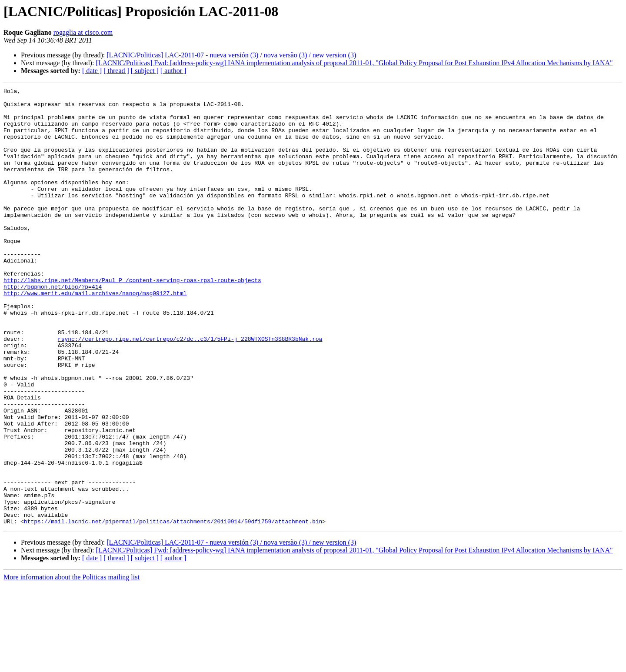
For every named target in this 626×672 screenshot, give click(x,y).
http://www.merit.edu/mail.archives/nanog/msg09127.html (95, 335)
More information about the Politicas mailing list (72, 664)
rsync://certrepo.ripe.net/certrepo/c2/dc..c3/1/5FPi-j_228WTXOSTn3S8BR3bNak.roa (190, 389)
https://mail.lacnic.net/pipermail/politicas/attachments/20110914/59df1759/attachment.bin (173, 609)
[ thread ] (116, 71)
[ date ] (92, 71)
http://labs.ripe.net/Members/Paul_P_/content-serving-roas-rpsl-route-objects (132, 319)
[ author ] (173, 71)
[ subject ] (145, 71)
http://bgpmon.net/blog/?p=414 (53, 327)
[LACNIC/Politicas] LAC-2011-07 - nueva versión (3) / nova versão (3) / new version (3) (231, 55)
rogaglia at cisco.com (83, 32)
